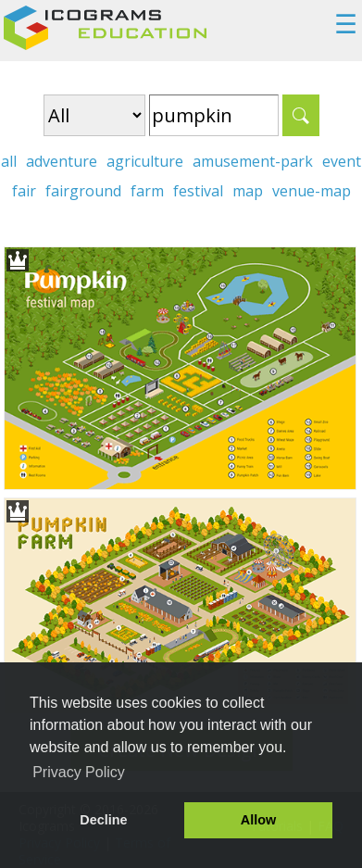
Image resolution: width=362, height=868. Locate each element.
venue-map (312, 191)
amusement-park (253, 161)
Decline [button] (103, 820)
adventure (62, 161)
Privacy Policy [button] (79, 772)
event (342, 161)
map (248, 191)
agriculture (145, 161)
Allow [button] (258, 820)
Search (301, 115)
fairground (83, 191)
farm (147, 191)
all (9, 161)
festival (198, 191)
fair (24, 191)
